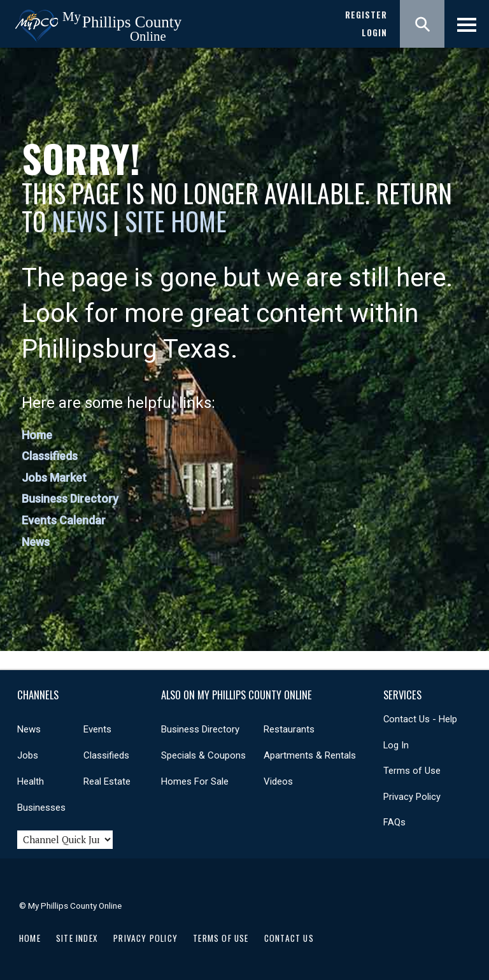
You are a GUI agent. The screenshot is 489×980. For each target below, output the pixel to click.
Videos (278, 781)
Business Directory (70, 499)
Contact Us (289, 938)
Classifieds (50, 456)
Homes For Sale (195, 781)
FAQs (394, 822)
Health (31, 781)
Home (37, 435)
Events (97, 729)
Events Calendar (64, 520)
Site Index (77, 938)
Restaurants (289, 729)
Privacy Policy (412, 797)
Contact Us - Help (420, 719)
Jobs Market (54, 478)
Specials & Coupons (203, 755)
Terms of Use (412, 771)
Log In (396, 745)
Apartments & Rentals (310, 755)
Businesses (41, 808)
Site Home (176, 221)
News (82, 221)
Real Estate (107, 781)
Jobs (28, 755)
